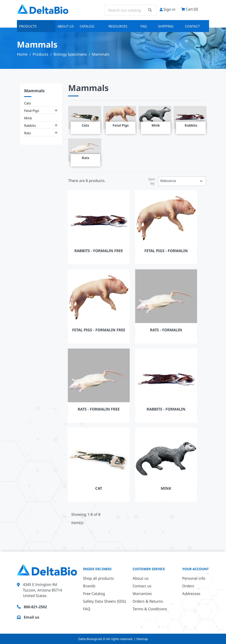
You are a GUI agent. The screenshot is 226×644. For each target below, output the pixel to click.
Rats (28, 133)
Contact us (142, 586)
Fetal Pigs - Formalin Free (99, 330)
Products (28, 26)
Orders (188, 586)
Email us (32, 617)
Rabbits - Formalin (166, 409)
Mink (28, 118)
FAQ (144, 26)
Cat (99, 488)
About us (66, 26)
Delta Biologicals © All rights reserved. (106, 639)
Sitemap (142, 639)
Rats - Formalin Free (99, 409)
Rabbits (30, 126)
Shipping (166, 26)
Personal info (194, 578)
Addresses (191, 594)
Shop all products (98, 578)
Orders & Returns (148, 601)
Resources (118, 26)
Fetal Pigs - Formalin (166, 251)
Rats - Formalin (166, 330)
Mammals (34, 91)
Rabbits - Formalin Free (99, 251)
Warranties (142, 594)
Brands (89, 586)
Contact (192, 26)
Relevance (182, 181)
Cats (28, 103)
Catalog (87, 26)
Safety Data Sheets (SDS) (104, 601)
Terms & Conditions (150, 609)
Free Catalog (94, 594)
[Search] (131, 10)
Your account (195, 569)
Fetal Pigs (32, 111)
